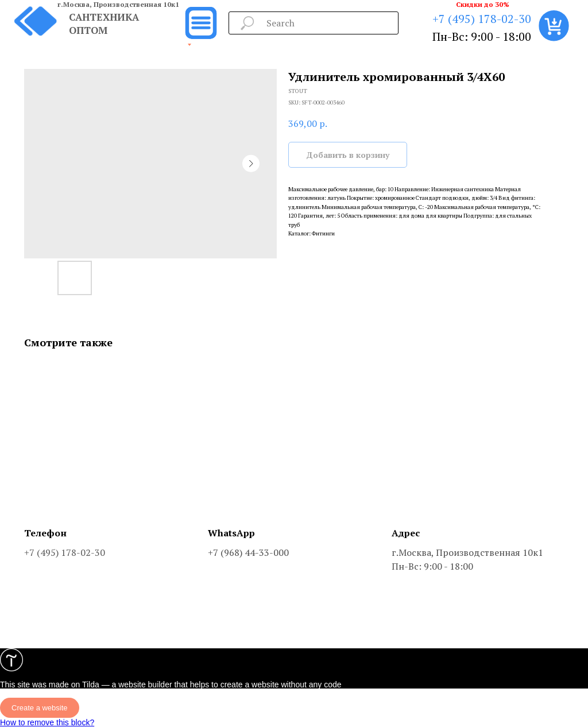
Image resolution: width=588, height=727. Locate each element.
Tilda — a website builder (127, 685)
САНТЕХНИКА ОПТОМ (104, 24)
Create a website (40, 708)
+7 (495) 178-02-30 (482, 19)
